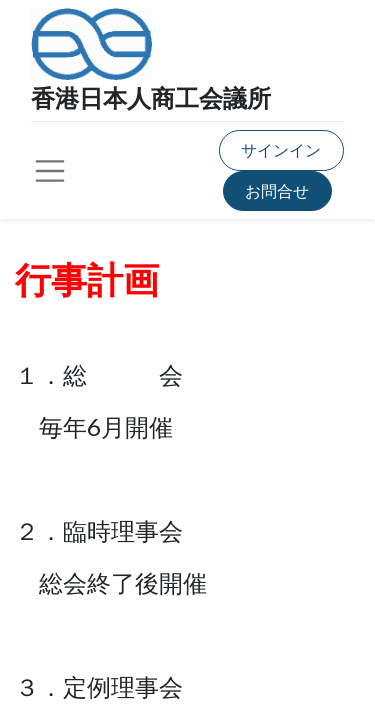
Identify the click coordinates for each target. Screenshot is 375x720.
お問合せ (277, 190)
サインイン (281, 149)
